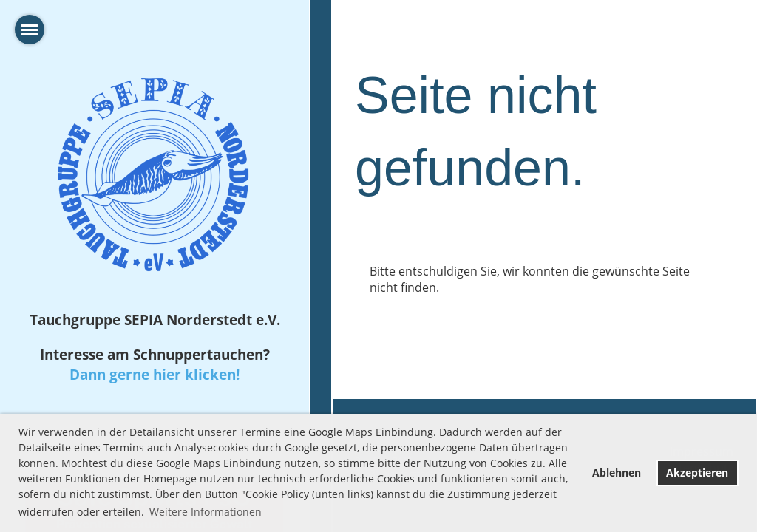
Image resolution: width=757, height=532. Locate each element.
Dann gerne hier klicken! (155, 374)
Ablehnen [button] (617, 473)
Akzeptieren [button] (697, 473)
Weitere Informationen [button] (206, 512)
